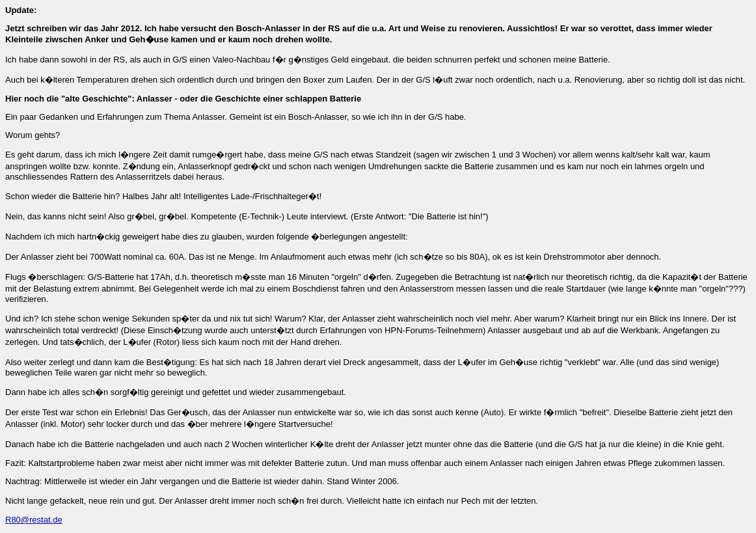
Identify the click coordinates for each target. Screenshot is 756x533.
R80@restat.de (34, 520)
